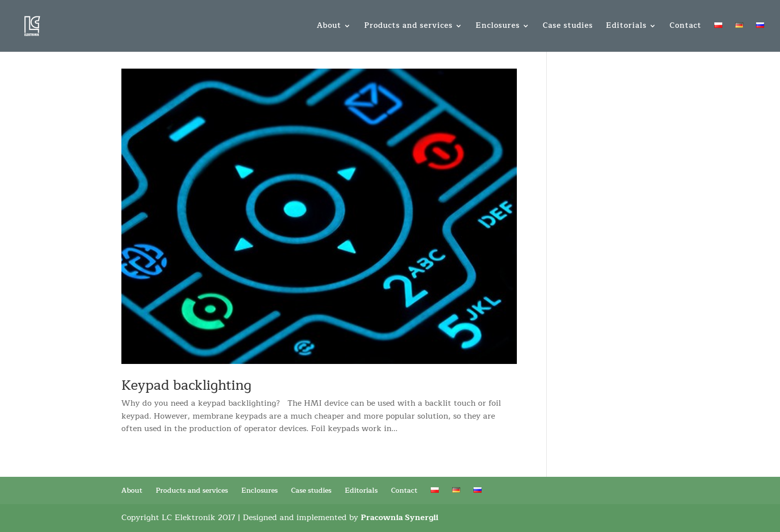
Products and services (408, 27)
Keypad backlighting (186, 386)
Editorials (626, 27)
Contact (685, 27)
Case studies (568, 27)
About (329, 27)
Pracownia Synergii (399, 518)
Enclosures (498, 27)
